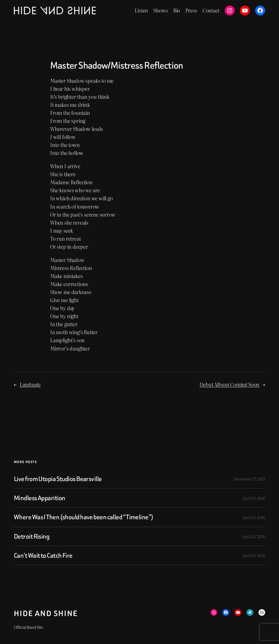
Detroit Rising (32, 536)
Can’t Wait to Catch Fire (43, 555)
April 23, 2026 (254, 498)
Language (30, 384)
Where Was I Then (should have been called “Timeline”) (84, 517)
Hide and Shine (46, 614)
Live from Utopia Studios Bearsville (58, 479)
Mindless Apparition (39, 498)
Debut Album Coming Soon (229, 384)
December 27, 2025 (249, 479)
